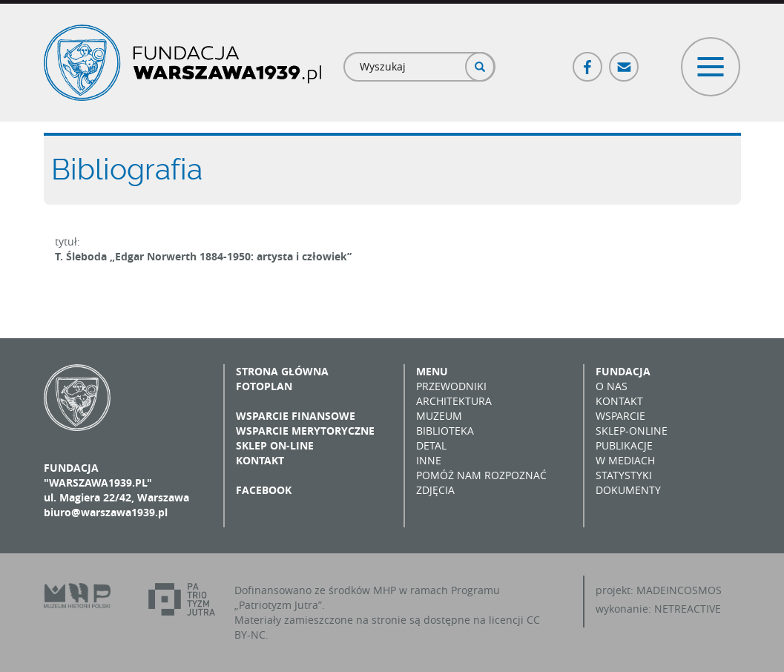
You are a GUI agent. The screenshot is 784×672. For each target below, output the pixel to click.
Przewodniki (451, 386)
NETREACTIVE (688, 609)
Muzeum (439, 416)
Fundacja (623, 371)
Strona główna (282, 371)
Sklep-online (632, 431)
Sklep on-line (275, 445)
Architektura (454, 401)
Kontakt (260, 460)
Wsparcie (620, 416)
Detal (431, 445)
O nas (612, 386)
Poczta (625, 60)
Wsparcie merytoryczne (305, 431)
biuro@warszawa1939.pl (106, 512)
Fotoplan (264, 386)
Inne (429, 460)
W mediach (625, 460)
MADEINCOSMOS (679, 590)
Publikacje (624, 445)
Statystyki (624, 475)
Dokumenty (628, 490)
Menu (432, 371)
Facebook (588, 60)
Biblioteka (445, 431)
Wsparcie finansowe (296, 416)
